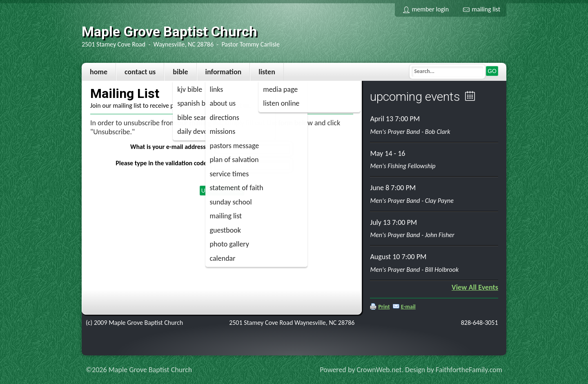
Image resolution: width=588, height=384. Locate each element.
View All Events (475, 287)
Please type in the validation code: (162, 163)
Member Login (426, 9)
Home (99, 72)
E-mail (408, 307)
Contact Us (140, 72)
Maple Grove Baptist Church (169, 31)
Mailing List (482, 9)
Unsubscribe (222, 191)
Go (492, 71)
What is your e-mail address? (169, 147)
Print (384, 307)
